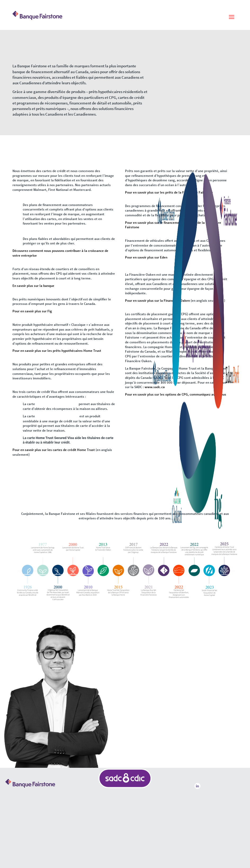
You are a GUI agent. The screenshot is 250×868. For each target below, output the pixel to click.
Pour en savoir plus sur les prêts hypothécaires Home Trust (57, 351)
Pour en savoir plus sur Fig (32, 311)
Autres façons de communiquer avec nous (36, 806)
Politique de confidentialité (211, 800)
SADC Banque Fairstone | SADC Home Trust (125, 823)
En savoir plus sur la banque (33, 286)
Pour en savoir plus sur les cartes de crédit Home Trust (54, 449)
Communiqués (204, 808)
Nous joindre (203, 812)
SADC (146, 809)
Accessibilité (203, 804)
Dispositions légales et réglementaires (217, 793)
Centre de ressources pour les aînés (215, 796)
